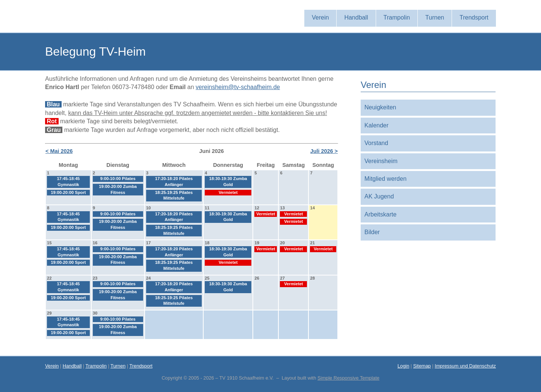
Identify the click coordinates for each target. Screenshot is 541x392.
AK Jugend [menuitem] (379, 196)
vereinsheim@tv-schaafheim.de (238, 87)
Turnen (118, 366)
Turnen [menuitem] (435, 17)
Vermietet (228, 192)
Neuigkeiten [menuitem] (380, 107)
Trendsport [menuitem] (474, 17)
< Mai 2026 (59, 151)
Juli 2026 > (324, 151)
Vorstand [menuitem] (376, 143)
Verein (52, 366)
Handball (72, 366)
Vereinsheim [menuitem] (381, 161)
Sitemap (422, 366)
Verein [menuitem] (320, 17)
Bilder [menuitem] (372, 232)
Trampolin (96, 366)
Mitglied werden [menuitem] (385, 179)
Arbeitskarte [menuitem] (380, 214)
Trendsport (141, 366)
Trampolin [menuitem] (397, 17)
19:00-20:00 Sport (68, 192)
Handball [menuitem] (356, 17)
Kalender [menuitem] (376, 125)
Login (403, 366)
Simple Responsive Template (348, 378)
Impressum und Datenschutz (465, 366)
